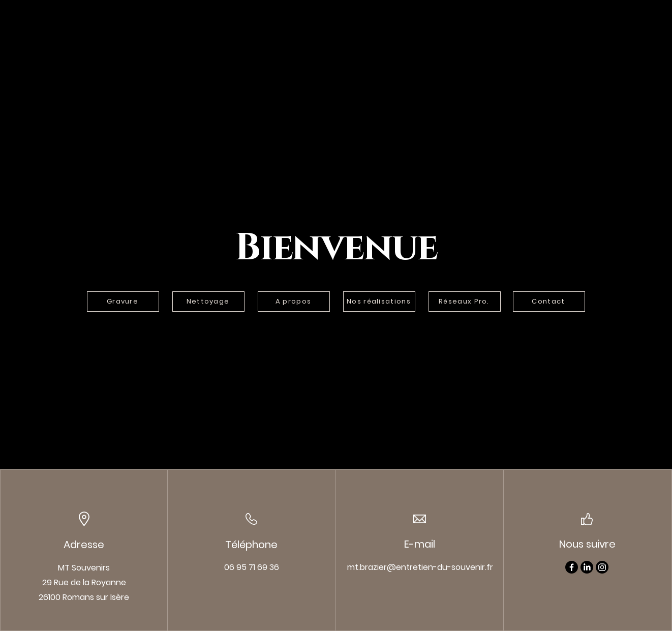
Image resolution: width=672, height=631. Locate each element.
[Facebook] (572, 567)
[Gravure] (123, 302)
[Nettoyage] (208, 302)
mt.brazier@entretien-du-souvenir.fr (420, 567)
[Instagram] (602, 567)
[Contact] (549, 302)
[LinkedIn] (587, 567)
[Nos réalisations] (379, 302)
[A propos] (294, 302)
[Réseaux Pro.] (465, 302)
